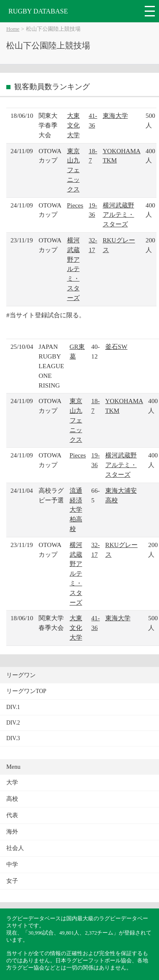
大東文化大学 (73, 125)
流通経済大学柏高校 (76, 510)
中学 (12, 864)
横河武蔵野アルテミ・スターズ (119, 215)
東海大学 (115, 116)
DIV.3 (13, 738)
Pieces (75, 205)
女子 (12, 881)
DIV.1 (13, 707)
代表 (12, 815)
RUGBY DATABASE (38, 11)
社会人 (15, 848)
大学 (12, 782)
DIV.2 (13, 723)
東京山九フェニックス (73, 170)
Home (13, 29)
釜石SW (116, 347)
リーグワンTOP (26, 691)
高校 (12, 799)
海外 (12, 832)
